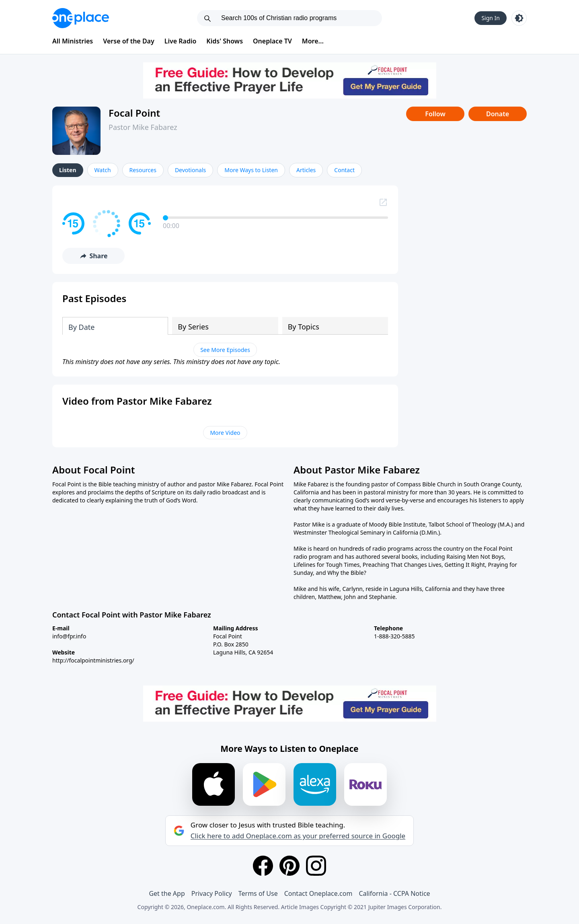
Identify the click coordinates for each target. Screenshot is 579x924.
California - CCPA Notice (394, 893)
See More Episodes (225, 350)
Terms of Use (258, 893)
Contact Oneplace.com (318, 893)
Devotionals (190, 170)
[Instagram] (316, 866)
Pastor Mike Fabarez (143, 127)
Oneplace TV (272, 41)
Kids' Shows (225, 41)
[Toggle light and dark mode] (519, 18)
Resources (143, 170)
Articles (306, 170)
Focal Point (134, 113)
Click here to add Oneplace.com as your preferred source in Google (298, 836)
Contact (344, 170)
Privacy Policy (212, 893)
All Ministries (73, 41)
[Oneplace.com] (81, 18)
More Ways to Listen (251, 170)
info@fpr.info (69, 636)
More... (313, 41)
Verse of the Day (129, 41)
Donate (498, 114)
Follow (435, 114)
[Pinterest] (289, 866)
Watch (103, 170)
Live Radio (181, 41)
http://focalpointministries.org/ (93, 660)
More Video (225, 433)
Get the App (167, 893)
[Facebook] (263, 866)
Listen (68, 170)
